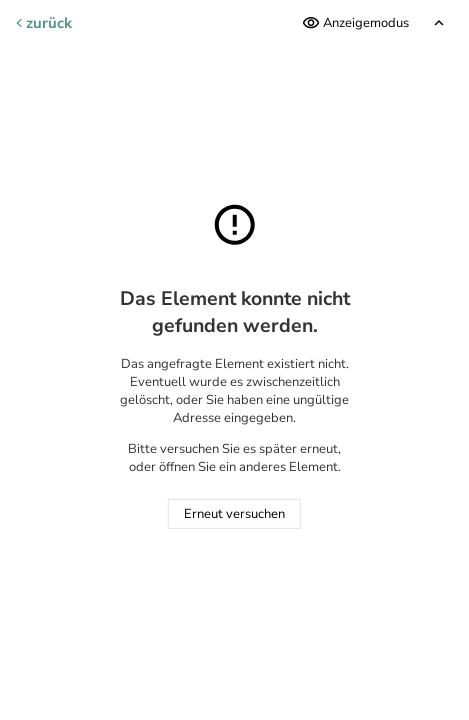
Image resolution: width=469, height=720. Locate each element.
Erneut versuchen (234, 514)
